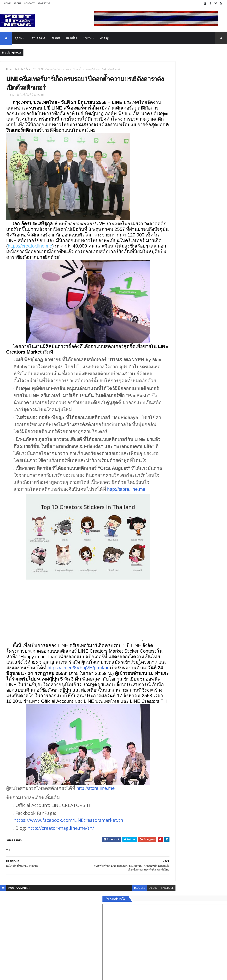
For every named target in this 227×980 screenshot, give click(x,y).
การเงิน (161, 604)
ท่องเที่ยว (72, 38)
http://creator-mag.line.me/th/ (61, 895)
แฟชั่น (160, 618)
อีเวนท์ (56, 38)
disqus (127, 954)
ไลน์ (17, 69)
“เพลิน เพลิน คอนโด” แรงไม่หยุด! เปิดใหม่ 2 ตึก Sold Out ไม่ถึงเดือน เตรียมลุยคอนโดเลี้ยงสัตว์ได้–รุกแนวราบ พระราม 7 (200, 389)
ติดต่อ (160, 631)
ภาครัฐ (104, 38)
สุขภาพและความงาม (169, 613)
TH (36, 69)
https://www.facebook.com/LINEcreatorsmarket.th (68, 887)
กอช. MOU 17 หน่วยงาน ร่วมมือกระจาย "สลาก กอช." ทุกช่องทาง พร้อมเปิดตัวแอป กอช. (199, 403)
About (17, 3)
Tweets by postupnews (172, 369)
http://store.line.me (80, 539)
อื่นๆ (159, 627)
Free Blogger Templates (46, 975)
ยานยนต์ (162, 590)
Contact (29, 3)
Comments (209, 641)
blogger (113, 954)
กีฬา (159, 608)
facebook (141, 954)
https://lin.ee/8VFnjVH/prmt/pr (37, 723)
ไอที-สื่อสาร (38, 38)
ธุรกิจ (18, 38)
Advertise (44, 3)
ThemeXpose (22, 975)
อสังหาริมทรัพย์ (165, 585)
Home (7, 3)
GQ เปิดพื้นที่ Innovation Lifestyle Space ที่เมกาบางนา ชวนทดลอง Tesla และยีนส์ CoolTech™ (200, 420)
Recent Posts (174, 641)
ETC (161, 660)
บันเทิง (88, 38)
